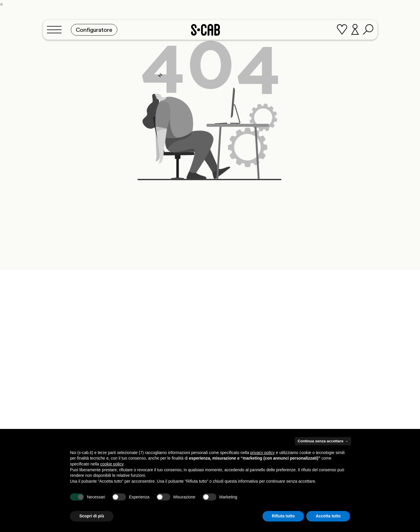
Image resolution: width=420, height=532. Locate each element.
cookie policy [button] (112, 464)
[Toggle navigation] (56, 28)
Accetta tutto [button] (328, 516)
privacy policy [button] (262, 453)
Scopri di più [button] (92, 516)
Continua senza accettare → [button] (323, 441)
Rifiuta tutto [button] (283, 516)
